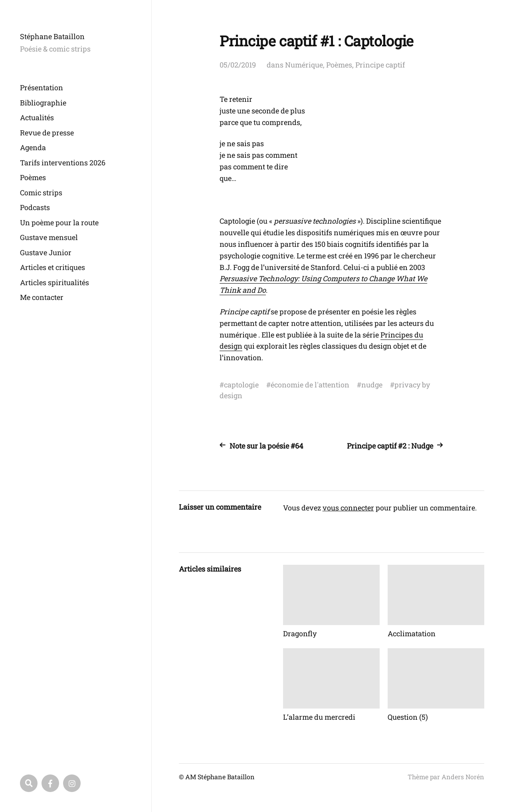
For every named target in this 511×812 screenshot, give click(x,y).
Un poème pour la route (59, 222)
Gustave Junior (46, 252)
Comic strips (41, 193)
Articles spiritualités (54, 282)
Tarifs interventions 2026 (63, 163)
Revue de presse (47, 133)
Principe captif (380, 65)
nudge (372, 385)
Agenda (33, 147)
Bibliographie (43, 103)
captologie (241, 385)
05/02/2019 (238, 65)
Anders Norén (463, 777)
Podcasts (35, 207)
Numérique (304, 65)
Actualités (37, 117)
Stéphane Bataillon (52, 36)
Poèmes (33, 177)
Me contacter (42, 297)
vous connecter (348, 508)
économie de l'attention (310, 385)
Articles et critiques (52, 267)
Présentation (42, 87)
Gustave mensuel (49, 237)
